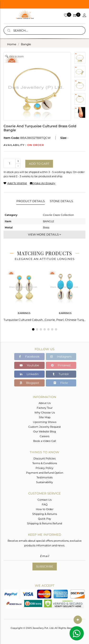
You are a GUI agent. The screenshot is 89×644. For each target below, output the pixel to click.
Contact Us (44, 500)
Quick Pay (44, 519)
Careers (44, 436)
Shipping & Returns (45, 514)
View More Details (45, 234)
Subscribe (45, 566)
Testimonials (44, 477)
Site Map (45, 417)
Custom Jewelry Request (44, 427)
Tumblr (61, 374)
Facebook (29, 356)
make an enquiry (43, 183)
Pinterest (61, 365)
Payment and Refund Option (45, 473)
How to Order (45, 509)
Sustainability (44, 482)
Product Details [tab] (30, 201)
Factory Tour (45, 408)
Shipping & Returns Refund (44, 523)
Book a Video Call (45, 441)
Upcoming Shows (45, 422)
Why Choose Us (45, 413)
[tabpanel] (24, 294)
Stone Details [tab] (61, 201)
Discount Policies (44, 458)
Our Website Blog (45, 431)
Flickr (61, 383)
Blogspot (29, 383)
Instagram (61, 356)
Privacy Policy (44, 468)
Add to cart (39, 164)
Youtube (29, 365)
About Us (45, 403)
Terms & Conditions (45, 463)
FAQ (45, 504)
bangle (26, 44)
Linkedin (29, 374)
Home (12, 44)
